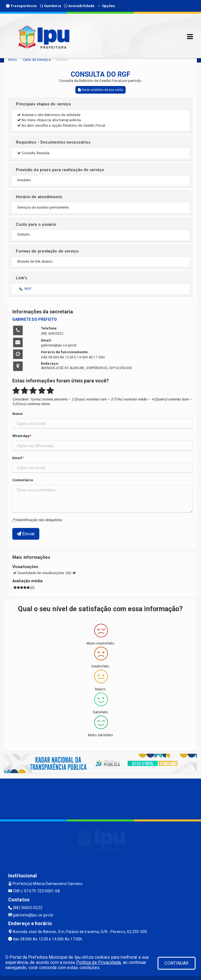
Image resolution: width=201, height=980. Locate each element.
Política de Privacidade (99, 962)
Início (13, 60)
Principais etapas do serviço (44, 104)
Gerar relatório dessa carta (101, 90)
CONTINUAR (176, 963)
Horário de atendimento (39, 197)
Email (17, 458)
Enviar (26, 534)
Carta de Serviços (37, 60)
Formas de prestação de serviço (47, 251)
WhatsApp (21, 436)
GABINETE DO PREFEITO (35, 319)
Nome (17, 414)
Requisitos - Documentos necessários (53, 142)
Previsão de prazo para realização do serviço (60, 170)
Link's (22, 278)
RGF (28, 289)
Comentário (23, 480)
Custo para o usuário (36, 224)
